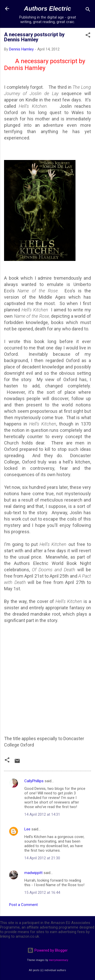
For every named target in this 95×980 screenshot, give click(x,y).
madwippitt (33, 873)
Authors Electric (48, 8)
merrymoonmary (59, 960)
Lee (27, 829)
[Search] (88, 10)
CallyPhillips (34, 781)
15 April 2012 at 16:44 (42, 893)
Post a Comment (23, 905)
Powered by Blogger (48, 950)
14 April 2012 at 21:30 (42, 858)
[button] (88, 36)
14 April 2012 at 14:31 (42, 814)
